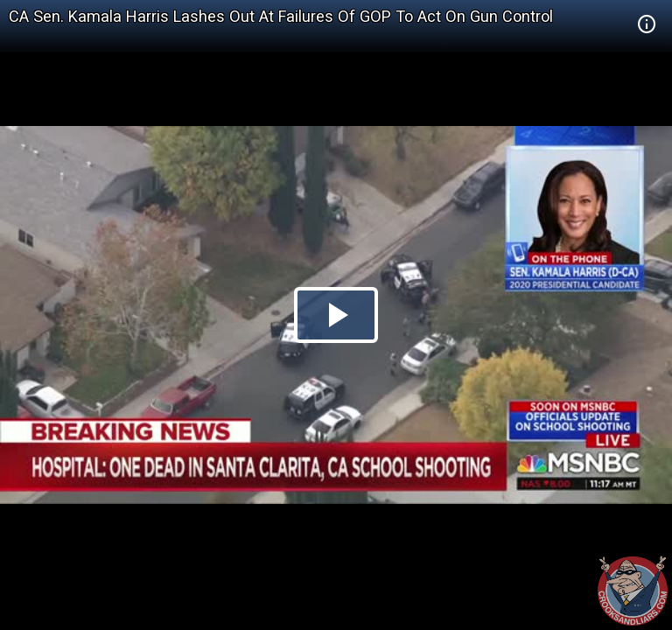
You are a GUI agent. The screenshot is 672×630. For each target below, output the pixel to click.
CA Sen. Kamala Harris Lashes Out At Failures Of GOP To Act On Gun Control (281, 16)
